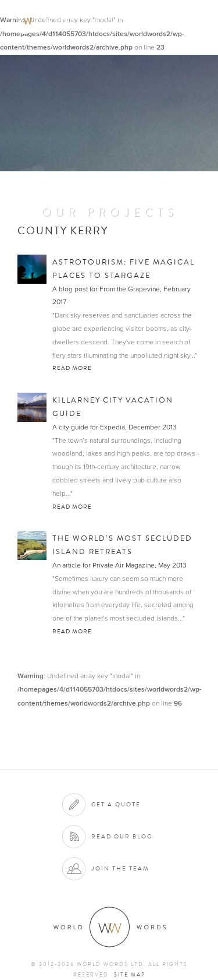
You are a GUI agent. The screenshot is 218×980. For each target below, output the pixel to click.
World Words (74, 21)
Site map (130, 975)
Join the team (120, 868)
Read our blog (122, 836)
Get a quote (116, 804)
